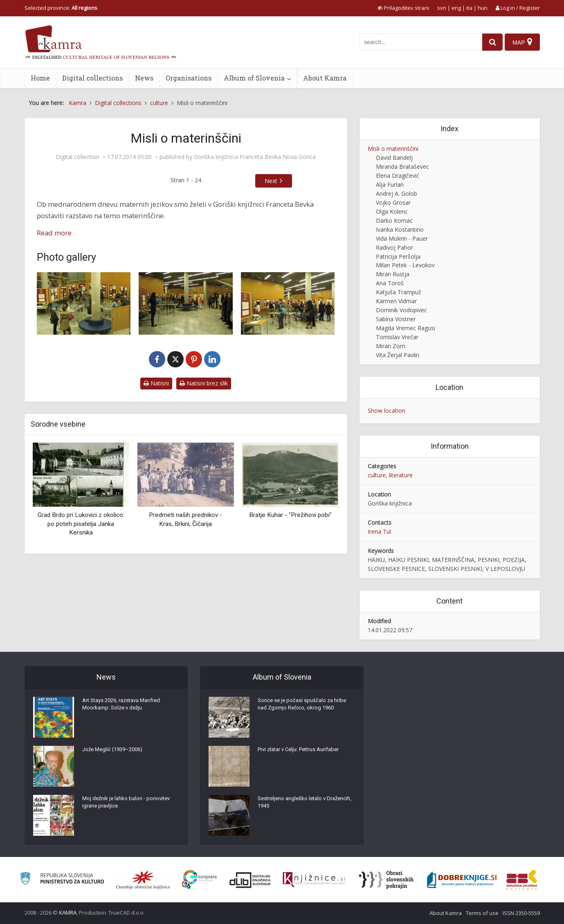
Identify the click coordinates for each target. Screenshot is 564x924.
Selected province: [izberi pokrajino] (61, 8)
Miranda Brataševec (402, 167)
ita (469, 8)
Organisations (189, 78)
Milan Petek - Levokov (405, 265)
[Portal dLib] (250, 880)
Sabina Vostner (396, 319)
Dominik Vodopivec (401, 310)
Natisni (156, 383)
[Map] (522, 42)
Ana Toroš (390, 283)
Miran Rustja (393, 274)
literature (401, 475)
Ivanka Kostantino (400, 229)
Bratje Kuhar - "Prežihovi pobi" (290, 515)
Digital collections (92, 78)
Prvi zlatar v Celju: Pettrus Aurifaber (304, 752)
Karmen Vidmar (396, 301)
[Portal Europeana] (199, 880)
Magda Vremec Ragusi (406, 328)
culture (377, 475)
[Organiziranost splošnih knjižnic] (143, 880)
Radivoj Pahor (394, 247)
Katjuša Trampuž (399, 292)
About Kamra (325, 78)
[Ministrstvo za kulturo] (62, 880)
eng (456, 8)
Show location (386, 411)
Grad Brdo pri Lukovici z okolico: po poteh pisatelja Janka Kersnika (81, 524)
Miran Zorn (391, 346)
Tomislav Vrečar (397, 337)
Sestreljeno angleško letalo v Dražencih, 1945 (294, 805)
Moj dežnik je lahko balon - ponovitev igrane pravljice (129, 805)
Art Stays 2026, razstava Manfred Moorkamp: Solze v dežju (126, 707)
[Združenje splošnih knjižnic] (522, 880)
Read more (54, 233)
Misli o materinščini (393, 149)
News (144, 78)
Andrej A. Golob (397, 194)
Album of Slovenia (254, 78)
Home (40, 78)
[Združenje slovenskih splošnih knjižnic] (314, 880)
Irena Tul (379, 531)
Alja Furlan (390, 185)
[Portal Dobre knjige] (462, 880)
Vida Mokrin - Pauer (402, 238)
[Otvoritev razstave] (84, 303)
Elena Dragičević (398, 176)
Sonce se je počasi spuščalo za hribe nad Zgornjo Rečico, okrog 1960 (304, 707)
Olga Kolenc (392, 211)
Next (271, 181)
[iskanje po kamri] (418, 42)
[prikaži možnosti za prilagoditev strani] (403, 8)
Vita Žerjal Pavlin (398, 355)
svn (442, 8)
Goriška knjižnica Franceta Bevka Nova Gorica (255, 157)
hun (483, 8)
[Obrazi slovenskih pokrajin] (386, 880)
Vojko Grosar (393, 202)
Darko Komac (394, 220)
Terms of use (482, 913)
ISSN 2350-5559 (521, 913)
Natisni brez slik (204, 383)
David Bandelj (394, 158)
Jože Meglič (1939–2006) (115, 752)
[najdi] (490, 42)
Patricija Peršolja (398, 256)
